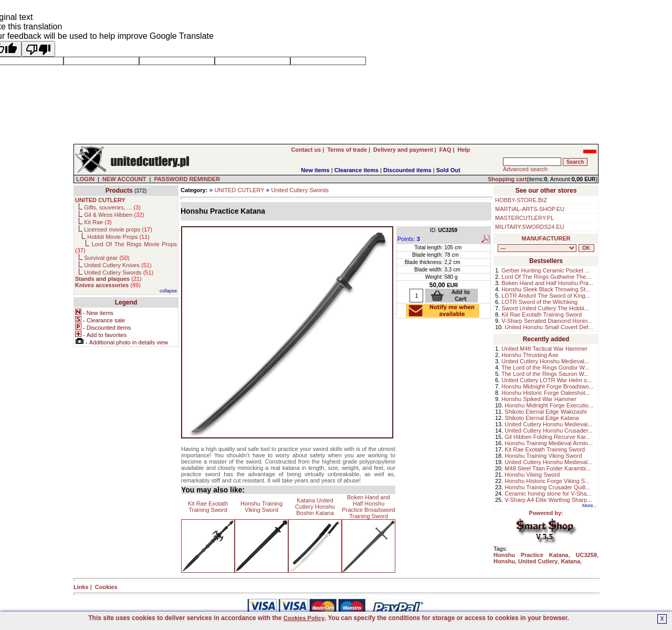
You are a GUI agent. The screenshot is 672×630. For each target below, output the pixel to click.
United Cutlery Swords (300, 190)
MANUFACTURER (546, 238)
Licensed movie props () (118, 229)
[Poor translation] (38, 49)
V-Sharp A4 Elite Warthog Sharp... (548, 500)
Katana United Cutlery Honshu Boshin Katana (315, 507)
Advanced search (525, 169)
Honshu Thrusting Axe (530, 355)
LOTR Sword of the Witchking (539, 302)
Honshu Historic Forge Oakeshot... (546, 393)
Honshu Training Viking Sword (261, 507)
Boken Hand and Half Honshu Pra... (547, 283)
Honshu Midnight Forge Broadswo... (547, 386)
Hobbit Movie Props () (118, 237)
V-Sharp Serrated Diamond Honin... (547, 321)
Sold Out (448, 170)
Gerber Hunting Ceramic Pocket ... (545, 270)
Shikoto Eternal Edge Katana (542, 418)
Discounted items (407, 170)
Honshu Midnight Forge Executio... (549, 405)
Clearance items (356, 170)
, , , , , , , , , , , (537, 248)
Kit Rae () (98, 222)
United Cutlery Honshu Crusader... (549, 430)
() (108, 279)
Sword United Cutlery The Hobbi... (545, 308)
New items (315, 170)
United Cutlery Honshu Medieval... (545, 361)
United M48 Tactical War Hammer (544, 349)
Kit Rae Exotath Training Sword (208, 507)
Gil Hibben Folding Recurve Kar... (547, 437)
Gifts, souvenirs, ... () (112, 207)
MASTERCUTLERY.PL (524, 218)
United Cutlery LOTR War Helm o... (547, 380)
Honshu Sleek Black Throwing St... (546, 289)
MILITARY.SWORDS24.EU (529, 227)
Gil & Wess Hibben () (114, 215)
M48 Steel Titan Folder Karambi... (548, 468)
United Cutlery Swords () (119, 272)
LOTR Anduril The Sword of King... (546, 296)
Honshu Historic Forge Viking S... (547, 481)
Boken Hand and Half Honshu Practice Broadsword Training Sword (369, 507)
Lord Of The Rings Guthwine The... (546, 277)
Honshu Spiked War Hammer (539, 399)
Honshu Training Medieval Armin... (549, 443)
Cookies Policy (304, 618)
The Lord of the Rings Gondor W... (545, 367)
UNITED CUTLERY (239, 190)
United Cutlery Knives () (118, 265)
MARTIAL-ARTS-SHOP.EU (530, 209)
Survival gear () (107, 258)
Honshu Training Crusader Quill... (547, 487)
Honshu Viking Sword (532, 475)
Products (119, 191)
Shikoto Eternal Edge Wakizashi (545, 412)
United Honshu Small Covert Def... (549, 327)
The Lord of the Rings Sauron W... (545, 374)
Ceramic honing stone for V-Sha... (548, 493)
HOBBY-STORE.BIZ (521, 200)
